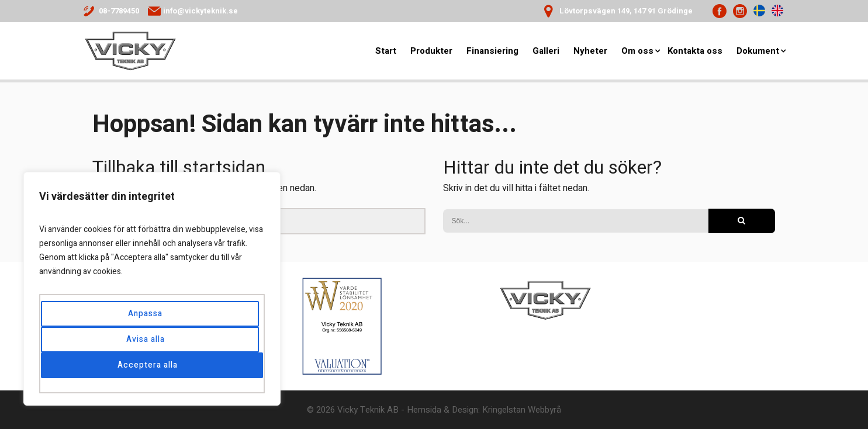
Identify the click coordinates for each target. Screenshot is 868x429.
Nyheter (590, 51)
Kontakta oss (695, 51)
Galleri (546, 51)
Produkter (431, 51)
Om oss (637, 51)
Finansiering (492, 51)
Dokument (758, 51)
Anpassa (145, 314)
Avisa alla (145, 339)
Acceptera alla (148, 365)
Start (386, 51)
